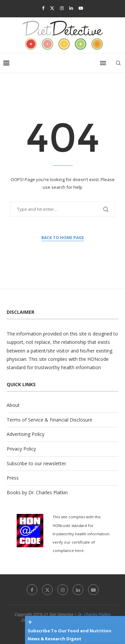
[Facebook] (43, 8)
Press (13, 478)
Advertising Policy (25, 434)
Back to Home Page (63, 238)
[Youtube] (81, 8)
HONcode (98, 359)
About (13, 405)
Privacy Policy (21, 449)
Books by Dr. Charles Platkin (37, 492)
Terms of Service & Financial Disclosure (49, 420)
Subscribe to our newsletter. (37, 463)
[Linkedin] (71, 8)
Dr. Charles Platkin (94, 614)
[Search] (118, 63)
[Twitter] (52, 8)
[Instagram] (62, 8)
